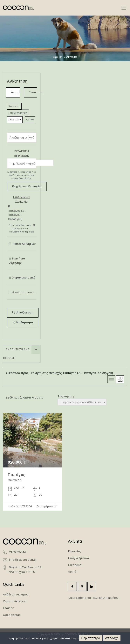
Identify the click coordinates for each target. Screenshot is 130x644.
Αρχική (58, 57)
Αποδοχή (112, 638)
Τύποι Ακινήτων (22, 244)
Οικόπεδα (15, 120)
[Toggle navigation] (124, 8)
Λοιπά (30, 120)
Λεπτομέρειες (47, 506)
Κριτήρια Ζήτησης (17, 261)
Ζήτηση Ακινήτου (15, 601)
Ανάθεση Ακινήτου (16, 594)
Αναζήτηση (23, 312)
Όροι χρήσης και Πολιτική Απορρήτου (93, 598)
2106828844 (17, 552)
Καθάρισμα (23, 322)
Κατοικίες (14, 106)
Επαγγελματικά (18, 113)
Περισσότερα (91, 638)
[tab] (22, 214)
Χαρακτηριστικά (22, 277)
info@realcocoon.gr (23, 560)
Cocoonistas (12, 615)
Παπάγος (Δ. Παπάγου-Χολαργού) (17, 215)
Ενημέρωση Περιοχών (27, 186)
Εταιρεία (9, 608)
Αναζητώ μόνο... (23, 292)
